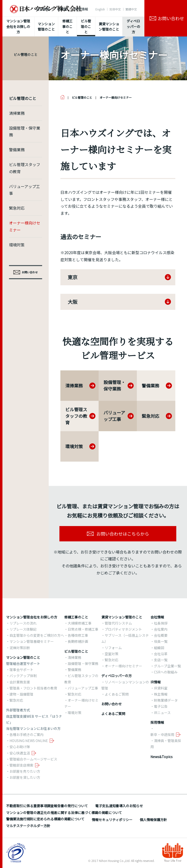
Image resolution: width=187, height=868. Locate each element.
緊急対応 (17, 208)
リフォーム (113, 648)
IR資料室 (161, 688)
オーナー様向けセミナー (25, 226)
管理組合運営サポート (23, 663)
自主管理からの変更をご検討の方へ (37, 635)
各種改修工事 (78, 635)
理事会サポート (21, 670)
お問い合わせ (112, 704)
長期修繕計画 (78, 641)
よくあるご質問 (117, 694)
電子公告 (161, 706)
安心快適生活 (20, 753)
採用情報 (81, 9)
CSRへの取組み (166, 672)
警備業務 (17, 150)
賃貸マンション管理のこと (122, 617)
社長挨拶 (161, 623)
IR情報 (62, 9)
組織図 (159, 648)
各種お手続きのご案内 (27, 734)
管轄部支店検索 (21, 765)
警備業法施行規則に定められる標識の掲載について (45, 819)
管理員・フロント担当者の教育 (33, 688)
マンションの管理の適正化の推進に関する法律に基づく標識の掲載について (64, 813)
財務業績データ (166, 700)
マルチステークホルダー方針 (28, 826)
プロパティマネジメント (123, 629)
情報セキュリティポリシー (112, 820)
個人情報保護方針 (153, 820)
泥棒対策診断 (20, 648)
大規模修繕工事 (80, 623)
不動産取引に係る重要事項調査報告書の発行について (47, 806)
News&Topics (162, 757)
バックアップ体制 (23, 676)
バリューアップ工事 (24, 190)
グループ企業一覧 (167, 666)
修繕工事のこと (76, 617)
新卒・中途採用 (162, 734)
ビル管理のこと (76, 651)
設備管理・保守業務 (25, 131)
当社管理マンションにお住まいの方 (33, 728)
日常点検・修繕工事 (83, 629)
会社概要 (161, 635)
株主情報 (161, 694)
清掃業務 (17, 113)
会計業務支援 (20, 682)
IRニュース (162, 713)
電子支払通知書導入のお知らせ (119, 806)
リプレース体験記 (23, 629)
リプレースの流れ (23, 623)
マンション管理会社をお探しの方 (32, 617)
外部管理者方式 (18, 710)
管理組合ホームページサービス (33, 759)
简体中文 (115, 9)
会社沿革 (161, 654)
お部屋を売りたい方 (25, 771)
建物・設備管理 (21, 694)
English (100, 9)
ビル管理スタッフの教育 (25, 168)
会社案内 (161, 629)
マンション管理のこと (23, 657)
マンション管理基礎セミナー (32, 641)
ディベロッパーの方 (117, 676)
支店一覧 (161, 660)
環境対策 (17, 245)
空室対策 (112, 654)
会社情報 (43, 9)
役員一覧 (161, 641)
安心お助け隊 (20, 747)
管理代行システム (118, 623)
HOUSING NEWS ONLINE (29, 741)
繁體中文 (131, 9)
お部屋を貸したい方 (25, 777)
